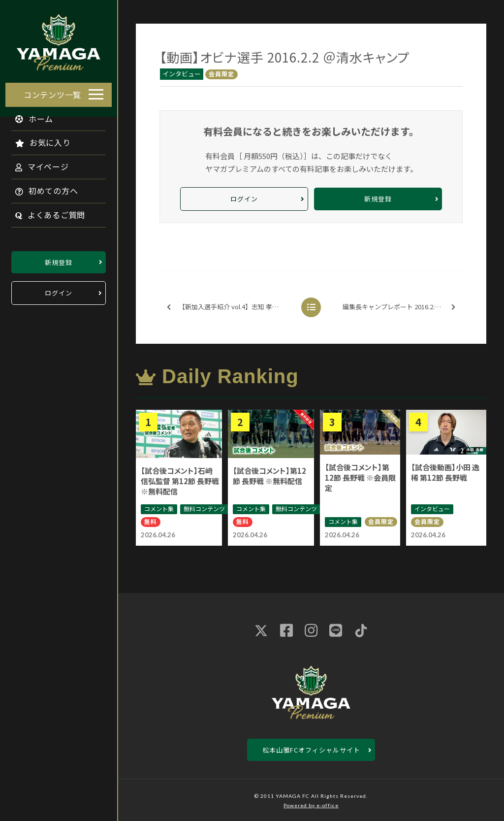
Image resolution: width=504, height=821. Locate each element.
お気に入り (38, 140)
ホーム (29, 116)
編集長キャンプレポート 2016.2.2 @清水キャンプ (402, 307)
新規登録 (59, 259)
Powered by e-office (311, 805)
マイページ (37, 164)
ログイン (59, 290)
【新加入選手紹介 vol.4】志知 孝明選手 (229, 307)
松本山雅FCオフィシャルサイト (311, 750)
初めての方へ (41, 188)
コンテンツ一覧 (52, 92)
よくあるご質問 (45, 212)
